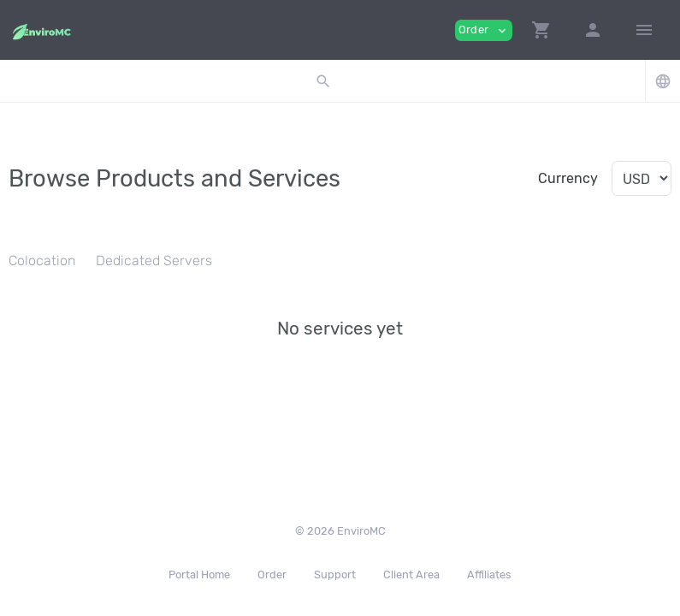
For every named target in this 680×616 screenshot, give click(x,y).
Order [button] (484, 30)
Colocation (42, 261)
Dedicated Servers (154, 261)
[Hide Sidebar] (644, 30)
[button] (541, 30)
